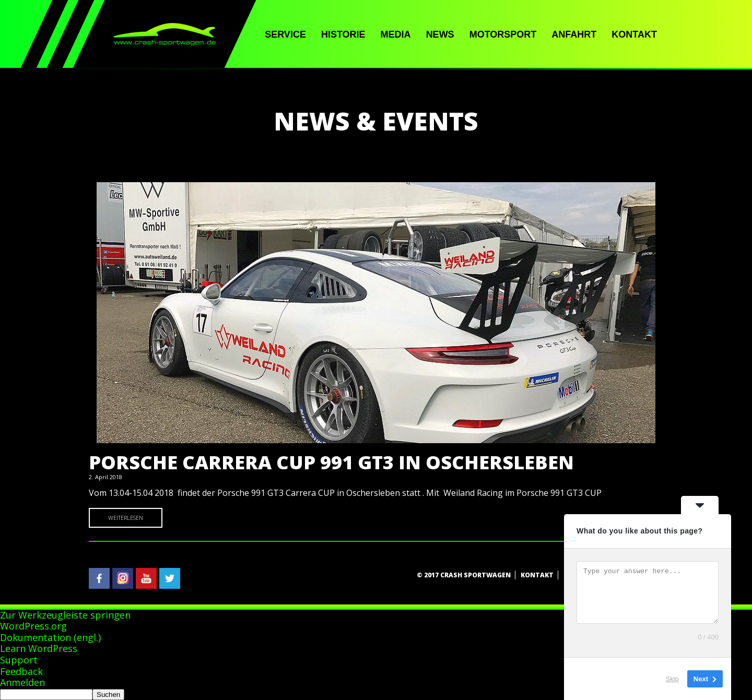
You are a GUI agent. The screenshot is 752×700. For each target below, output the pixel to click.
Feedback (21, 671)
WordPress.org (33, 626)
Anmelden (22, 682)
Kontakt (634, 34)
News (440, 34)
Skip (672, 679)
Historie (343, 34)
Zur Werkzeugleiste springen (65, 615)
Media (396, 34)
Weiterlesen (126, 518)
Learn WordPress (39, 648)
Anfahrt (574, 34)
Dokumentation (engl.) (50, 637)
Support (19, 660)
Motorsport (503, 34)
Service (285, 34)
